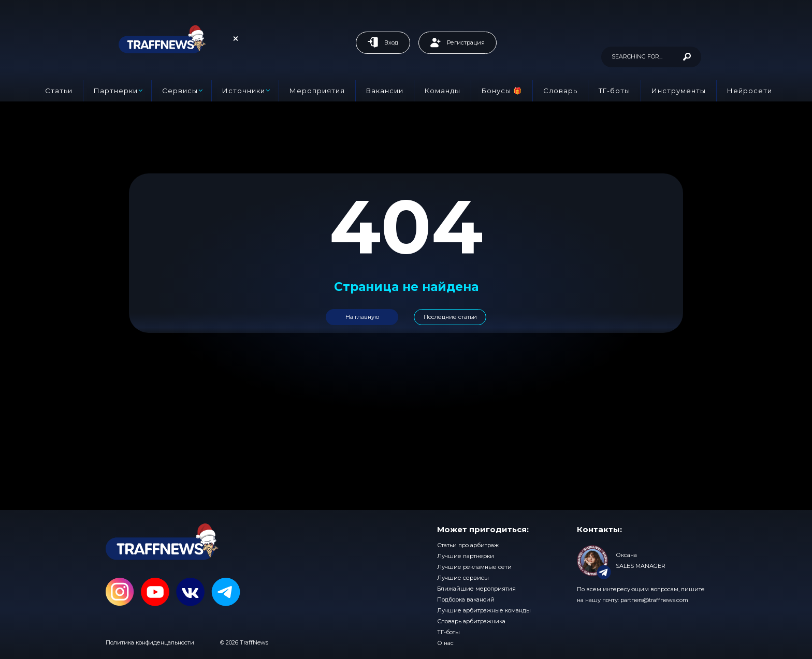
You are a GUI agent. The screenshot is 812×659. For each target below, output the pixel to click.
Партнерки (116, 91)
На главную (362, 317)
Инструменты (679, 91)
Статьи (59, 91)
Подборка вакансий (466, 599)
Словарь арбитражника (471, 621)
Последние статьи (450, 317)
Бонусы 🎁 (502, 91)
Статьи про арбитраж (468, 545)
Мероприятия (317, 91)
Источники (244, 91)
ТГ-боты (614, 91)
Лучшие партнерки (466, 556)
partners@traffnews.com (654, 600)
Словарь (560, 91)
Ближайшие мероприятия (476, 589)
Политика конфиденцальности (150, 642)
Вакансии (385, 91)
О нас (445, 643)
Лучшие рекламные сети (474, 567)
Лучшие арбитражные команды (484, 610)
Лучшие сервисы (463, 578)
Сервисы (180, 91)
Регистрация (458, 42)
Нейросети (750, 91)
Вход (383, 42)
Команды (443, 91)
